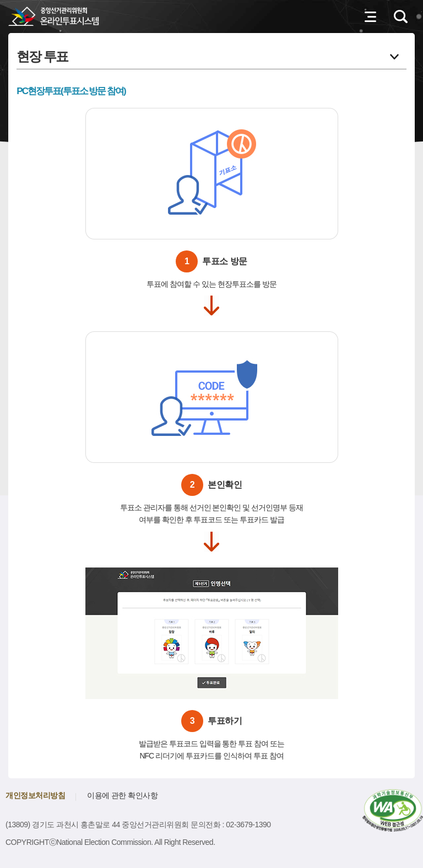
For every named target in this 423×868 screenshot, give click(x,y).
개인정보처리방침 (35, 795)
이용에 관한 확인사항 (122, 795)
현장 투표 (42, 54)
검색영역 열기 (401, 17)
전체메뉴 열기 (371, 17)
